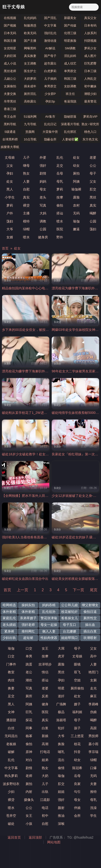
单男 (29, 656)
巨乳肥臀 (90, 63)
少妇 (11, 792)
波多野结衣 (11, 784)
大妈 (43, 213)
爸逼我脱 (70, 101)
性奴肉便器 (49, 638)
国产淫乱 (50, 18)
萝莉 (60, 189)
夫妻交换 (10, 94)
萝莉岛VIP (90, 117)
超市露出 (50, 63)
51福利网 (30, 117)
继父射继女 (90, 605)
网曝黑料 (30, 48)
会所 (77, 816)
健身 (45, 704)
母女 (43, 189)
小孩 (29, 824)
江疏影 (45, 800)
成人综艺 (70, 63)
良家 (77, 784)
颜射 (61, 808)
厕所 (29, 696)
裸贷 (26, 205)
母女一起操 (49, 625)
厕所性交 (90, 618)
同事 (29, 728)
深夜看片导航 (70, 124)
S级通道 (10, 132)
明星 (61, 688)
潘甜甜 (11, 720)
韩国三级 (70, 79)
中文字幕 (50, 25)
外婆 (43, 157)
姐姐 (61, 792)
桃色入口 (90, 132)
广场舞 (61, 704)
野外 (60, 237)
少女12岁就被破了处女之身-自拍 (76, 496)
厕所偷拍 (77, 688)
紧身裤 (9, 631)
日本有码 (90, 25)
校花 (77, 744)
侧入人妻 (49, 631)
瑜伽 (76, 221)
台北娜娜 (69, 631)
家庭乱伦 (9, 618)
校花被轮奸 (69, 612)
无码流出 (11, 736)
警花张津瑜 (49, 618)
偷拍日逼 (90, 612)
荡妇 (10, 221)
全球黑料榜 (10, 139)
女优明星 (10, 48)
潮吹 (29, 680)
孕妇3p (50, 101)
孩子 (77, 728)
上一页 (23, 590)
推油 (61, 816)
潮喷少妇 (90, 94)
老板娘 (11, 744)
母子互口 (69, 625)
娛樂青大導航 (10, 147)
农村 (76, 205)
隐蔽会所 (50, 139)
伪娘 (93, 712)
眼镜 (77, 664)
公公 (93, 166)
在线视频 (10, 18)
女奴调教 (70, 86)
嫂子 (77, 704)
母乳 (60, 181)
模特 (26, 221)
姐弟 (45, 760)
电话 (45, 808)
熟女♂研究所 (90, 124)
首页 (5, 248)
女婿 (10, 237)
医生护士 (30, 71)
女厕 (93, 680)
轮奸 (61, 728)
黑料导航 (10, 124)
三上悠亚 (77, 736)
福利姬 (77, 712)
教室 (11, 672)
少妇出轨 (9, 638)
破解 (11, 752)
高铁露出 (30, 101)
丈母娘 (10, 157)
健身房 (43, 237)
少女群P (50, 94)
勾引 (77, 792)
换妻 (11, 688)
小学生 (10, 197)
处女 (76, 157)
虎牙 (61, 656)
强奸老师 (28, 625)
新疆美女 (70, 18)
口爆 (93, 768)
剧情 (43, 173)
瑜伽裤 (76, 189)
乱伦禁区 (70, 132)
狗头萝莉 (11, 776)
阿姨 (76, 181)
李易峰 (93, 704)
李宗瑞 (93, 752)
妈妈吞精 (49, 605)
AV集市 (50, 117)
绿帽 (26, 229)
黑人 (10, 189)
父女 (10, 166)
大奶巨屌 (10, 56)
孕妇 (10, 173)
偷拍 (60, 205)
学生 (93, 816)
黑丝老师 (10, 71)
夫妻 (93, 784)
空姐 (77, 680)
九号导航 (30, 124)
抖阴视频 (90, 41)
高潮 (45, 744)
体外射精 (9, 612)
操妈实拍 (28, 605)
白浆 (45, 728)
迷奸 (61, 696)
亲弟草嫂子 (28, 618)
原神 (29, 752)
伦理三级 (70, 33)
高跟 (93, 728)
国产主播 (30, 41)
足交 (60, 166)
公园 (93, 221)
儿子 (26, 157)
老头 (43, 197)
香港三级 (10, 109)
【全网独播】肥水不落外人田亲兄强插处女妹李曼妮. (41, 496)
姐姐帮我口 (69, 638)
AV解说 (50, 48)
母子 (93, 173)
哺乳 (61, 752)
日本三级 (90, 71)
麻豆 (93, 696)
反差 (45, 696)
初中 (45, 816)
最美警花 (90, 101)
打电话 (45, 752)
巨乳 (29, 712)
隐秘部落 (70, 117)
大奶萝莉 (30, 79)
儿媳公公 (10, 79)
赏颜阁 (30, 132)
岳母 (60, 173)
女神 (11, 712)
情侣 (45, 672)
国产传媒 (70, 25)
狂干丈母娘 (14, 7)
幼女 (76, 166)
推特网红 (28, 631)
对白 (29, 760)
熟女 (26, 173)
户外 (10, 213)
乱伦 (60, 157)
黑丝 (93, 197)
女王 (45, 648)
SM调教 (70, 48)
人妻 (26, 181)
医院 (60, 229)
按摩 (60, 197)
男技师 (93, 736)
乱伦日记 (50, 124)
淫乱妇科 (70, 56)
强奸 (43, 166)
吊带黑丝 (10, 101)
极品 (61, 712)
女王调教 (30, 63)
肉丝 (11, 680)
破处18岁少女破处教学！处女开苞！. (29, 454)
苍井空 (11, 816)
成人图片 (90, 56)
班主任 (70, 94)
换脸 (61, 744)
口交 (29, 648)
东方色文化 (90, 139)
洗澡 (93, 808)
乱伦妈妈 (30, 18)
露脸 (76, 197)
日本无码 (10, 33)
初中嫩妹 (90, 86)
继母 (26, 166)
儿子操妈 (50, 79)
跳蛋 (29, 664)
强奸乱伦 (50, 33)
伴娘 (77, 808)
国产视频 (10, 25)
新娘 (45, 736)
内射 (29, 792)
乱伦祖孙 (49, 612)
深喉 (61, 824)
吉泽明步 (45, 664)
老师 (29, 776)
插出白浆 (90, 631)
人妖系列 (90, 33)
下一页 (78, 590)
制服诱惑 (30, 25)
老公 (29, 672)
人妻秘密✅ (70, 139)
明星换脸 (70, 41)
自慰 (26, 189)
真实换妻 (30, 56)
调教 (43, 221)
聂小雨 (93, 744)
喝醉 (93, 213)
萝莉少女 (90, 48)
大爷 (10, 229)
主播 (26, 213)
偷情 (61, 768)
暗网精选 (9, 605)
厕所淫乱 (30, 94)
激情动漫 (50, 41)
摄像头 (29, 800)
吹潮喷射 (90, 638)
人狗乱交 (90, 79)
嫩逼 (76, 229)
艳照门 (93, 672)
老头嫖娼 (9, 625)
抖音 (77, 752)
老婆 (93, 157)
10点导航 (30, 139)
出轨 (45, 792)
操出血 (90, 625)
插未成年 (30, 86)
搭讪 (60, 213)
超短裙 (28, 638)
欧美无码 (30, 33)
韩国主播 (10, 41)
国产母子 (50, 56)
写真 (43, 205)
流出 (61, 760)
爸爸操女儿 (69, 618)
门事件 (11, 664)
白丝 (11, 728)
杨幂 (29, 736)
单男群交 (70, 71)
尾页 (94, 590)
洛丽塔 (61, 720)
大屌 (61, 648)
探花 (29, 720)
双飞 (77, 672)
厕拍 (76, 173)
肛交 (93, 189)
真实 (26, 197)
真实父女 (90, 18)
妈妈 (43, 181)
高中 (93, 656)
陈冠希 (77, 768)
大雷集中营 (50, 132)
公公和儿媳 (69, 605)
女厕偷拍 (10, 86)
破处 (11, 824)
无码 (76, 213)
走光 (93, 688)
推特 (93, 792)
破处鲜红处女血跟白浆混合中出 (25, 579)
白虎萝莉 (50, 71)
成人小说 (10, 63)
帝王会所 (10, 117)
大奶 (45, 776)
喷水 (60, 221)
